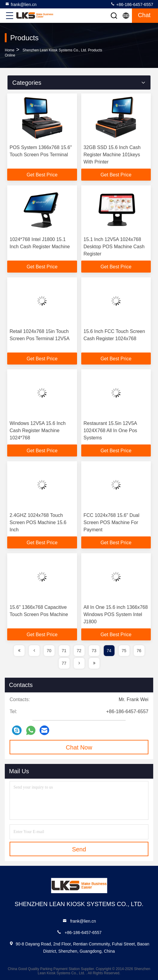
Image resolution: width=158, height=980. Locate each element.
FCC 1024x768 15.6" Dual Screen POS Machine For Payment (112, 522)
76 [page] (139, 651)
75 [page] (124, 651)
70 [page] (49, 651)
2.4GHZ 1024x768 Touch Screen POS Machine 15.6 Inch (38, 522)
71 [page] (64, 651)
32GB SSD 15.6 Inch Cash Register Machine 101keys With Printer (112, 155)
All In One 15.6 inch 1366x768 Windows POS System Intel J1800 (116, 614)
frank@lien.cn (21, 4)
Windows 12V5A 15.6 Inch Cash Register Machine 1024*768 (38, 430)
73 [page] (94, 651)
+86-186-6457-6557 (132, 4)
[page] (19, 651)
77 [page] (64, 663)
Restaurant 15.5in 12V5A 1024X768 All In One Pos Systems (110, 430)
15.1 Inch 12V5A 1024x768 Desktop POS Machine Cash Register (114, 247)
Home (10, 50)
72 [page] (79, 651)
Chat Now (79, 747)
